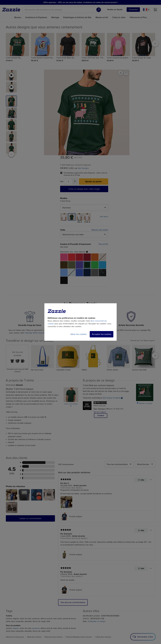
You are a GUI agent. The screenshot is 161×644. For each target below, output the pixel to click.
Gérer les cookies (79, 334)
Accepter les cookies (102, 334)
